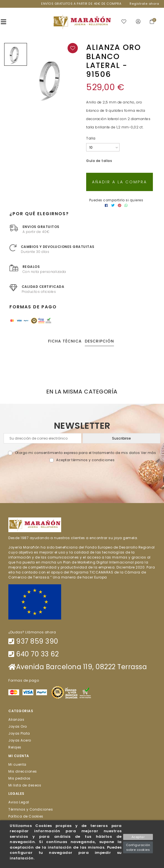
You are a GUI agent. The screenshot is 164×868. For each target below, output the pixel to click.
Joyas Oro (18, 726)
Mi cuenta (17, 764)
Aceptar (138, 837)
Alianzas (16, 719)
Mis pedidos (19, 778)
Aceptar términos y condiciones (85, 460)
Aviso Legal (19, 802)
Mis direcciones (23, 771)
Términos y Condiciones (31, 809)
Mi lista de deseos (25, 785)
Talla (91, 138)
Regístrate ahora (144, 4)
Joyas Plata (19, 733)
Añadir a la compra (120, 182)
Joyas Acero (20, 740)
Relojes (15, 747)
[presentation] (82, 476)
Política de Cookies (26, 816)
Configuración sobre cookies (138, 847)
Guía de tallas (99, 161)
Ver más (149, 453)
